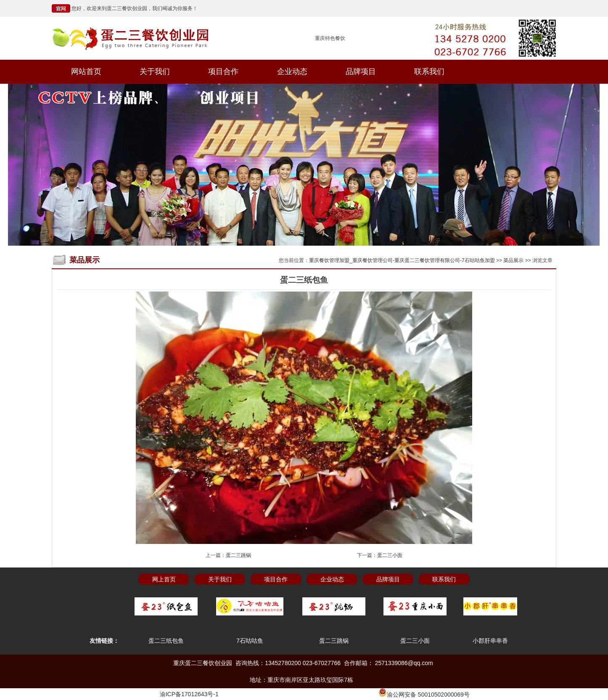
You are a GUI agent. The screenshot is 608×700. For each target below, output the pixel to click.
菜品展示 (513, 260)
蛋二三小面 (390, 555)
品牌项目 (361, 72)
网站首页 (86, 72)
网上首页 (164, 579)
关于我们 (155, 72)
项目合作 (223, 72)
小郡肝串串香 (490, 641)
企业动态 (292, 72)
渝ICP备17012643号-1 (189, 694)
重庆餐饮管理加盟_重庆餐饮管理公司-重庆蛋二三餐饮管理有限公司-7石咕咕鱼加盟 (402, 260)
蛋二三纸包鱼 (166, 641)
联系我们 (429, 72)
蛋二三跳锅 (238, 555)
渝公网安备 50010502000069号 (424, 695)
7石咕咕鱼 (250, 641)
